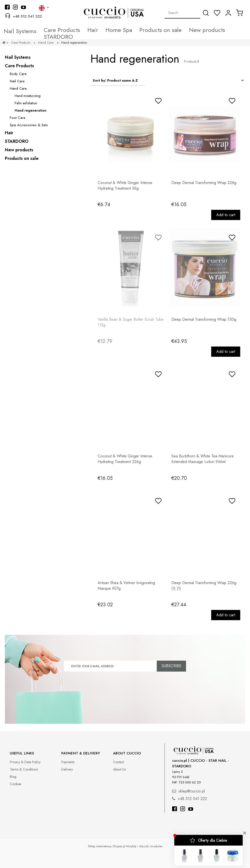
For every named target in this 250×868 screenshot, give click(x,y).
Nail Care (17, 81)
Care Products (19, 66)
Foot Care (18, 118)
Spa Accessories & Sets (29, 125)
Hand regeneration (31, 110)
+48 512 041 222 (27, 16)
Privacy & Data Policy (25, 762)
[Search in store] (182, 13)
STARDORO (17, 141)
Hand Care (18, 88)
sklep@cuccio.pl (192, 791)
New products (19, 150)
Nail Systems (18, 57)
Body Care (18, 74)
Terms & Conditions (24, 769)
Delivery (67, 769)
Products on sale (22, 158)
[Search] (206, 13)
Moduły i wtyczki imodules (144, 846)
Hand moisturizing (28, 96)
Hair (9, 133)
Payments (68, 762)
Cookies (16, 784)
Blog (13, 777)
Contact (119, 762)
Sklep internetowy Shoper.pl (107, 846)
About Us (119, 769)
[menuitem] (35, 30)
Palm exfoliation (26, 103)
